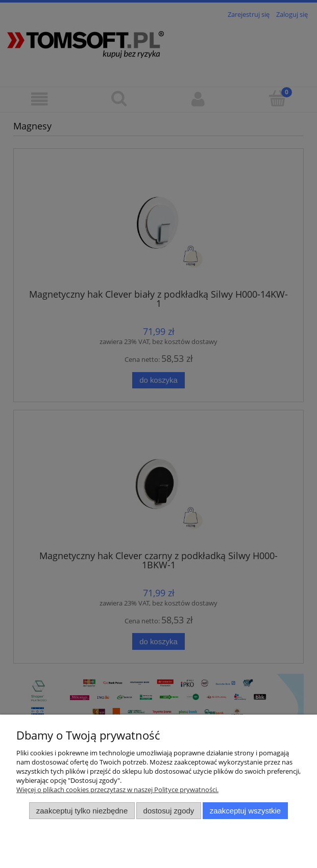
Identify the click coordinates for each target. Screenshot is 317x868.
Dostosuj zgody (169, 811)
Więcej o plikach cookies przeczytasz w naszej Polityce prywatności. (117, 790)
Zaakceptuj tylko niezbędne (82, 811)
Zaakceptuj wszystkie (245, 811)
